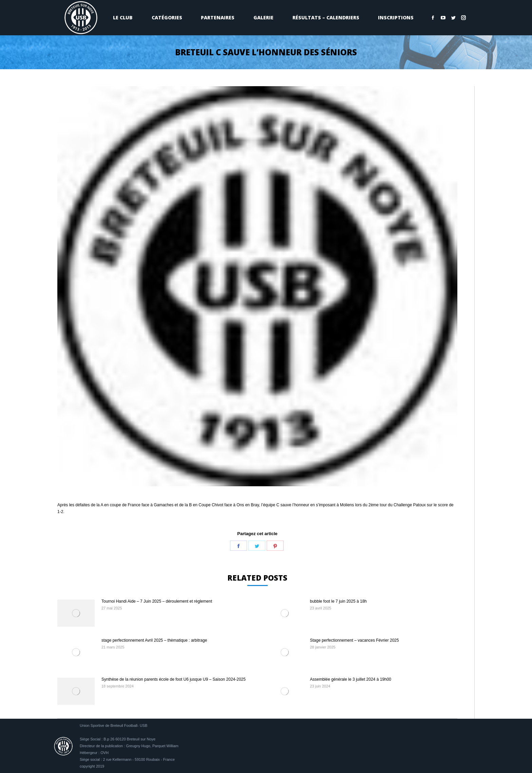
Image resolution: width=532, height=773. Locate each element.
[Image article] (76, 613)
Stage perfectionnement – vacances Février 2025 (355, 640)
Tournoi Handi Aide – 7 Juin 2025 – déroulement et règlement (157, 601)
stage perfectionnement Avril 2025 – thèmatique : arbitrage (154, 640)
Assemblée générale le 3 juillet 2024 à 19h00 (351, 679)
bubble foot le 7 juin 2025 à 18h (338, 601)
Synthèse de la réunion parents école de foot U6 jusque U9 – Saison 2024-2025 (174, 679)
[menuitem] (123, 18)
